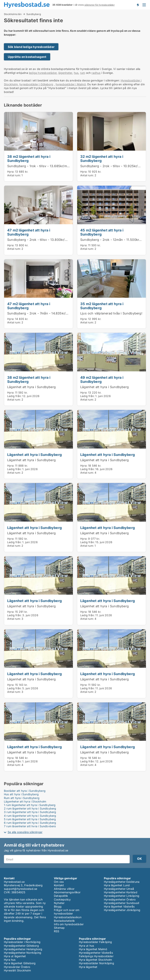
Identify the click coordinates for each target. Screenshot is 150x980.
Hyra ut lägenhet (15, 956)
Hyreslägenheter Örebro (120, 899)
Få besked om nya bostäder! (138, 5)
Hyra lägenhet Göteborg (20, 963)
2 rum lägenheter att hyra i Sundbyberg (30, 808)
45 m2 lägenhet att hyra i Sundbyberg (102, 232)
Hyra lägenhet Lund (117, 885)
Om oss (59, 882)
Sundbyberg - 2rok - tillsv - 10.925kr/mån (112, 166)
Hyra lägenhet (88, 967)
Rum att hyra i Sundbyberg (22, 798)
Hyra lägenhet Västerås (119, 906)
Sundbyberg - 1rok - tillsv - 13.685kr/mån (39, 166)
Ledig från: (14, 396)
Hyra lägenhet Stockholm (96, 960)
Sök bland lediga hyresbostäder (31, 47)
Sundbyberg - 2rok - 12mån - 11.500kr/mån (113, 240)
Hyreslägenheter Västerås (96, 953)
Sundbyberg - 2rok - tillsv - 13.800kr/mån (39, 240)
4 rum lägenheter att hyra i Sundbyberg (30, 816)
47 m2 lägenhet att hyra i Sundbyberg (29, 232)
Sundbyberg (34, 14)
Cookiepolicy (62, 899)
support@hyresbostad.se (21, 889)
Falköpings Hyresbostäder (96, 956)
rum (83, 73)
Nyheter (59, 903)
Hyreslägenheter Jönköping (122, 910)
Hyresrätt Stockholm (17, 970)
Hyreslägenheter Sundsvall (121, 903)
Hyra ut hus (86, 946)
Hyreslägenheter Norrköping (23, 953)
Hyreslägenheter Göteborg (21, 946)
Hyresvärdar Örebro (17, 967)
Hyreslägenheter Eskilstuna (122, 882)
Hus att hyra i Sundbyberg (21, 794)
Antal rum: (14, 175)
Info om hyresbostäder (69, 924)
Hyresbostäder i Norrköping (22, 942)
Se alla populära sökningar (25, 832)
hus (76, 73)
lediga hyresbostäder (43, 73)
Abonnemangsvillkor (67, 892)
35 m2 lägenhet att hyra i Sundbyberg (102, 306)
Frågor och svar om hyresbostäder (67, 912)
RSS (57, 931)
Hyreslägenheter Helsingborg (23, 949)
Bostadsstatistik (64, 921)
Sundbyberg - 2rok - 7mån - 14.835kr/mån (40, 313)
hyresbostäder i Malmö (71, 84)
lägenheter (65, 73)
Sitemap (59, 928)
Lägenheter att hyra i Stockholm (25, 801)
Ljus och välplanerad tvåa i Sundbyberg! (111, 313)
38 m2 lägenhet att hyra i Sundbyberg (29, 158)
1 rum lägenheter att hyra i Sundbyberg (30, 805)
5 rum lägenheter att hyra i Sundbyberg (30, 819)
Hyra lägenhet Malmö (93, 949)
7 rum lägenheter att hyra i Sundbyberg (30, 826)
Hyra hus (10, 960)
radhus (96, 73)
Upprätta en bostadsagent (27, 57)
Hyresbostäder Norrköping (96, 963)
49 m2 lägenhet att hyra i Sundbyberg (102, 379)
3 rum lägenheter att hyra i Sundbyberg (30, 812)
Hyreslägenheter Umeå (119, 889)
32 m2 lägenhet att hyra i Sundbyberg (102, 158)
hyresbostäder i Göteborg (36, 84)
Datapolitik (61, 896)
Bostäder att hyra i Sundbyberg (25, 791)
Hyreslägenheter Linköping (122, 896)
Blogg (58, 906)
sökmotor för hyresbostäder (100, 5)
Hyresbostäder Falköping (96, 942)
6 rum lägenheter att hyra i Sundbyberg (30, 823)
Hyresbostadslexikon (68, 917)
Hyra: (11, 172)
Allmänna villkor (64, 889)
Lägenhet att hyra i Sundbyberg (31, 387)
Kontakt (59, 885)
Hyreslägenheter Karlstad (121, 892)
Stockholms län (13, 14)
